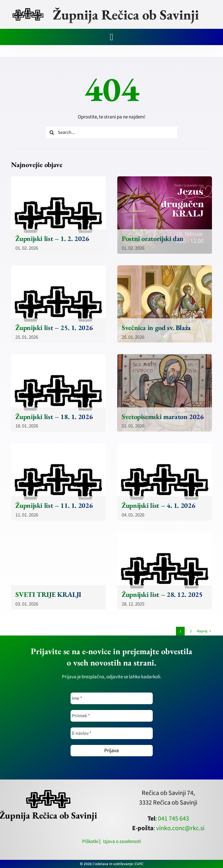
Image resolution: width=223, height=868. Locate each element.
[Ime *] (112, 698)
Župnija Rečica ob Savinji (126, 15)
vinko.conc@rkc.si (180, 828)
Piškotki (90, 842)
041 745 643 (173, 819)
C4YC (139, 864)
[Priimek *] (112, 716)
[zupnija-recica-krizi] (28, 9)
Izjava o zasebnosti (122, 842)
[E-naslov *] (112, 733)
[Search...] (111, 132)
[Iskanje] (52, 132)
